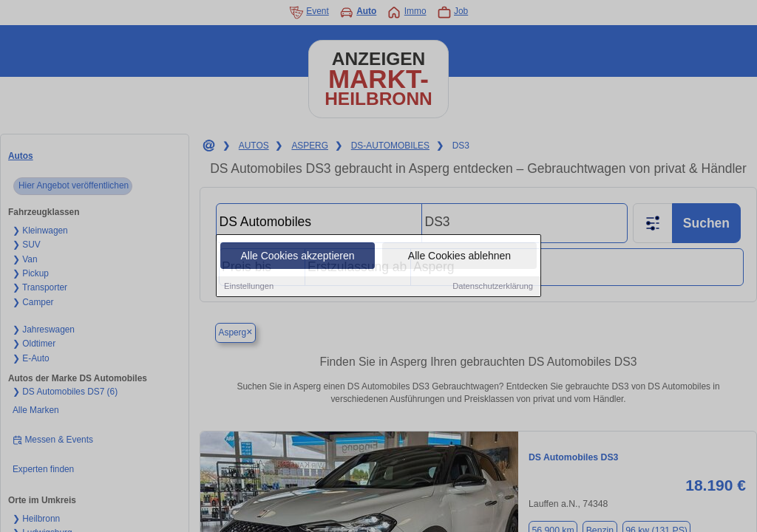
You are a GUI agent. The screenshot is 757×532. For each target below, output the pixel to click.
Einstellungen (249, 287)
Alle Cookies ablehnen (459, 256)
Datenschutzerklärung (493, 287)
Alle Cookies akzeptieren (297, 256)
